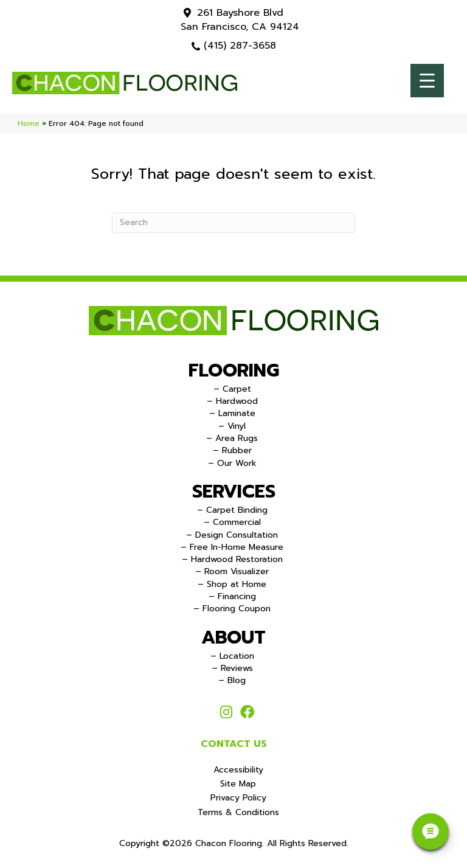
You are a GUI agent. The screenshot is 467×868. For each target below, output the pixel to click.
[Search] (233, 223)
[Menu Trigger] (427, 81)
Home (29, 123)
